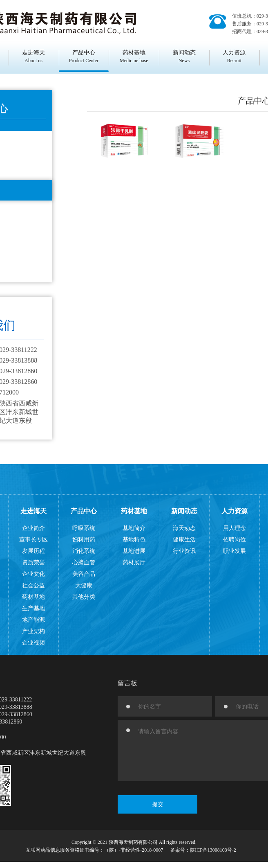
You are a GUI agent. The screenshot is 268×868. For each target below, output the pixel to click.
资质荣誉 (33, 563)
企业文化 (33, 574)
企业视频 (33, 643)
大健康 (84, 585)
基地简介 (134, 528)
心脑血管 (84, 563)
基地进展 (134, 551)
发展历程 (33, 551)
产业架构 (33, 631)
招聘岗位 (234, 540)
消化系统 (84, 551)
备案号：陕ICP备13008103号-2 (203, 850)
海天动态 (184, 528)
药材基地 (33, 597)
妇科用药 (84, 540)
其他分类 (84, 597)
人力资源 (234, 511)
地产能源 (33, 620)
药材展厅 (134, 563)
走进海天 (33, 511)
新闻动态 (184, 511)
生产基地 (33, 608)
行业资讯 (184, 551)
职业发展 (234, 551)
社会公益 (33, 585)
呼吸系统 (84, 528)
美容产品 (84, 574)
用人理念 (234, 528)
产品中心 (84, 511)
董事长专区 (33, 540)
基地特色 (134, 540)
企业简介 (33, 528)
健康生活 (184, 540)
